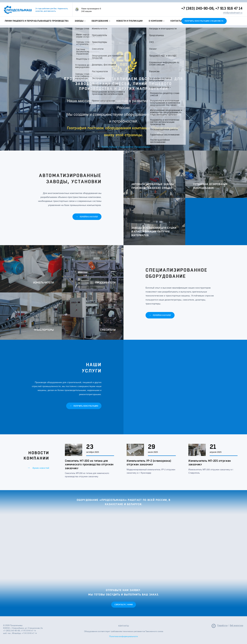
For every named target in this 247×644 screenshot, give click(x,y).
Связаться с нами (124, 605)
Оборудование (101, 21)
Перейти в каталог (87, 217)
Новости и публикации (129, 21)
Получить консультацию (84, 406)
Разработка (222, 625)
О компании (157, 21)
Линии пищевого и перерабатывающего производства (37, 21)
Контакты (176, 21)
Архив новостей (38, 468)
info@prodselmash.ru (233, 13)
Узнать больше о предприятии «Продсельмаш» (124, 147)
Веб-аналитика (236, 625)
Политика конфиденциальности (124, 636)
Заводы (80, 21)
